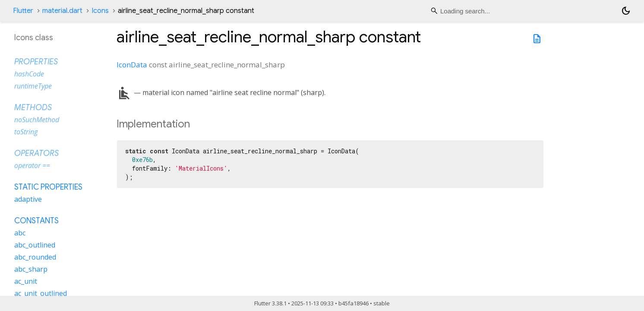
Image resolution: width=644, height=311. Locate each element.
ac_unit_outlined (41, 293)
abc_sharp (31, 269)
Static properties (48, 187)
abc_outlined (35, 245)
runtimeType (33, 86)
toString (26, 132)
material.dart (62, 11)
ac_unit (26, 281)
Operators (36, 153)
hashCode (29, 74)
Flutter (23, 11)
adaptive (28, 199)
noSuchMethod (37, 120)
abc (20, 233)
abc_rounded (35, 257)
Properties (36, 62)
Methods (33, 108)
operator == (32, 165)
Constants (36, 221)
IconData (132, 65)
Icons (100, 11)
